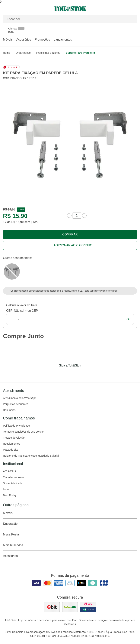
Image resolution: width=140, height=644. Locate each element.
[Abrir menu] (23, 9)
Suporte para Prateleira (80, 53)
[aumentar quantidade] (84, 216)
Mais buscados (70, 545)
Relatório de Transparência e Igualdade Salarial (31, 456)
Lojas (6, 489)
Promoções (42, 40)
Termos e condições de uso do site (23, 432)
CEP (9, 311)
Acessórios (24, 40)
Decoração (70, 524)
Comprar (70, 234)
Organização (23, 53)
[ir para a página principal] (70, 9)
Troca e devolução (14, 438)
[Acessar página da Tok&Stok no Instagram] (65, 373)
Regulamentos (11, 444)
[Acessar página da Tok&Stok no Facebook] (54, 373)
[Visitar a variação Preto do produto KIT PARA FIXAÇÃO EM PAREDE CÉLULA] (12, 271)
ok (129, 319)
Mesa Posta (70, 535)
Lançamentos (63, 40)
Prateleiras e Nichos (48, 53)
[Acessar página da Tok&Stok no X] (86, 373)
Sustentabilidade (13, 483)
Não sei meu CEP (26, 311)
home (6, 53)
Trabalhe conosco (13, 477)
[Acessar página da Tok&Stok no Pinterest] (75, 373)
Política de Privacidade (16, 426)
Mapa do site (11, 450)
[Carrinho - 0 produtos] (135, 9)
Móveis (8, 40)
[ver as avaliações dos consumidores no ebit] (52, 607)
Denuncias (9, 410)
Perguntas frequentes (16, 404)
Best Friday (10, 495)
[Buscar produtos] (70, 19)
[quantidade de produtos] (77, 216)
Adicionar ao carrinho (73, 245)
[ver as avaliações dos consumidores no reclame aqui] (70, 607)
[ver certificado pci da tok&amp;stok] (88, 607)
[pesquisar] (132, 19)
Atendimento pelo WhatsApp (20, 398)
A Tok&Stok (10, 471)
